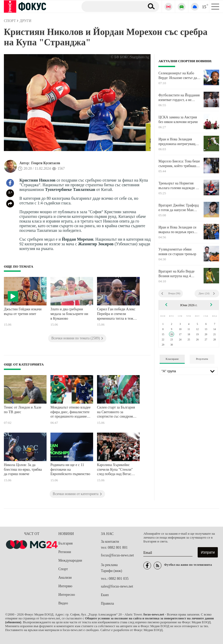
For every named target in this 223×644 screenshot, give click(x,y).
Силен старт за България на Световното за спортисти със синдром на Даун (116, 413)
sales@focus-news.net (117, 586)
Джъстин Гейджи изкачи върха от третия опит (23, 312)
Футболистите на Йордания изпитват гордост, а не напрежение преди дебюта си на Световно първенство (179, 98)
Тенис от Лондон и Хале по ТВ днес (23, 410)
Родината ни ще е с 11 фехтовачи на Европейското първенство (70, 469)
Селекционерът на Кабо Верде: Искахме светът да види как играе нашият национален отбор (178, 76)
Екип (105, 595)
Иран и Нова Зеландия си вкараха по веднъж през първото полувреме (177, 230)
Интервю (65, 586)
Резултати (202, 359)
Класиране (172, 359)
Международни (70, 560)
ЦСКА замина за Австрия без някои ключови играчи (178, 120)
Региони (65, 552)
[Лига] (189, 371)
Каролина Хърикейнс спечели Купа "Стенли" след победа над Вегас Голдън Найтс (115, 470)
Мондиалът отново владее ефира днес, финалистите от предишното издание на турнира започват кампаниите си (70, 413)
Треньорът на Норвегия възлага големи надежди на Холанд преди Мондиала (179, 186)
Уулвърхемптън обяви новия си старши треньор (177, 252)
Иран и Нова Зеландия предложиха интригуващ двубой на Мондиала (177, 142)
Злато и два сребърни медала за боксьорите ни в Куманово (69, 314)
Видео (63, 603)
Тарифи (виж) (111, 571)
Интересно (67, 595)
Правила (107, 603)
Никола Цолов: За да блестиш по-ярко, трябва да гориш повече (23, 469)
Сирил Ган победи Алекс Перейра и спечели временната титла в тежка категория (117, 314)
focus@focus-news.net (117, 555)
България (66, 543)
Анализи (65, 578)
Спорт (63, 569)
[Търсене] (111, 6)
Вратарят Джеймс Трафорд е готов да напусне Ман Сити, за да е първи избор (179, 208)
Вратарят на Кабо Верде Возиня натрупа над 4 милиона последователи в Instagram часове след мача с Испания (178, 274)
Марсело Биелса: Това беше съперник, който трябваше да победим (179, 164)
